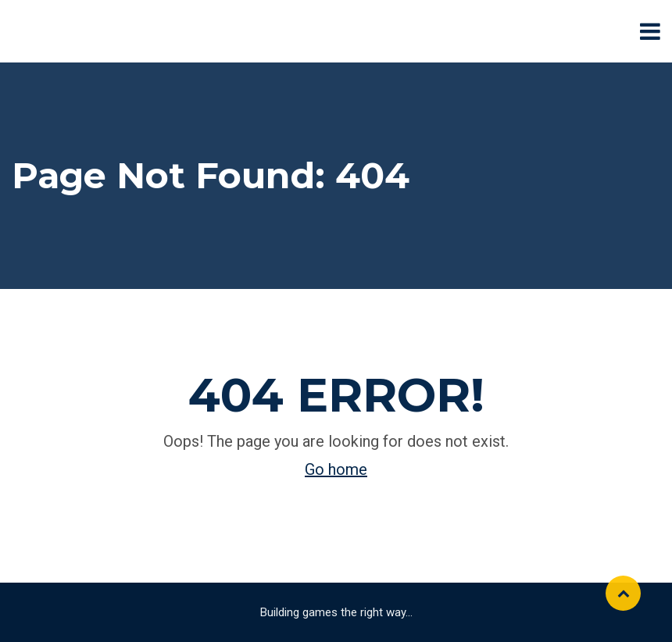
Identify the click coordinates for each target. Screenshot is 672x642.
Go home (336, 469)
